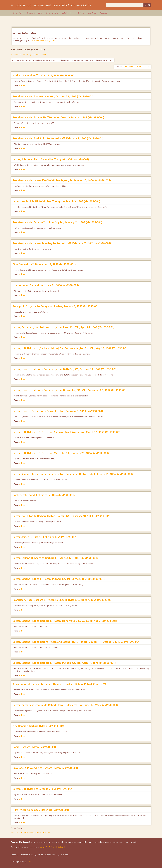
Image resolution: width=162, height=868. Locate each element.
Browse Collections (35, 13)
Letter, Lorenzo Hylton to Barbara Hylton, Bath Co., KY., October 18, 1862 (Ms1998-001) (65, 369)
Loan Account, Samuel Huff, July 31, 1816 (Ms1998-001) (46, 285)
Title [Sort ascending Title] (126, 67)
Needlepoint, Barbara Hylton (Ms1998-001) (38, 726)
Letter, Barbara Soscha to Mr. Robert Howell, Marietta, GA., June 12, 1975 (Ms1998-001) (65, 705)
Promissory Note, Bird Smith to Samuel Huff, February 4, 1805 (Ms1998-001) (58, 138)
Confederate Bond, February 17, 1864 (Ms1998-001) (44, 495)
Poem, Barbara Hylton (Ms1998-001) (34, 747)
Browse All (16, 55)
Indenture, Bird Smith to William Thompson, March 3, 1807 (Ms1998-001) (56, 201)
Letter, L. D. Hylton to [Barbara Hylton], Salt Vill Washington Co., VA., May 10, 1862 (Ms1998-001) (71, 348)
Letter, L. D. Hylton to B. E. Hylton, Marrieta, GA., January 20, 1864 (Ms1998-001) (61, 453)
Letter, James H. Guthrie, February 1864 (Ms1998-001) (45, 537)
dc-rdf (21, 832)
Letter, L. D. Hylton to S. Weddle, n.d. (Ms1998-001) (43, 789)
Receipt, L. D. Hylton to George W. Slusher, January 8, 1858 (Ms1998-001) (56, 306)
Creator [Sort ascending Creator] (132, 67)
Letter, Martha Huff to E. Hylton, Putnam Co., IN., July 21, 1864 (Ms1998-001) (59, 579)
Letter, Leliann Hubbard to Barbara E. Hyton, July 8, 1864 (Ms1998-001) (55, 558)
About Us (103, 13)
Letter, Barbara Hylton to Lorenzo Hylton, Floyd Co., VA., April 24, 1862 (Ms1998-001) (63, 327)
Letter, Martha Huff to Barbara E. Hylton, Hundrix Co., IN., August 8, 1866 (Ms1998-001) (65, 621)
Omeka (30, 862)
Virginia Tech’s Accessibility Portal (52, 847)
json (35, 832)
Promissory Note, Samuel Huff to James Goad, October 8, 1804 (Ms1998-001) (58, 117)
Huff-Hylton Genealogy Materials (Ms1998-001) (41, 810)
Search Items (41, 55)
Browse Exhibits (52, 13)
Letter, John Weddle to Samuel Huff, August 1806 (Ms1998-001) (51, 159)
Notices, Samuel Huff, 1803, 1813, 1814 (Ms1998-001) (45, 75)
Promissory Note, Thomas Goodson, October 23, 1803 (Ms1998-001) (53, 96)
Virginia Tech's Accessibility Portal (43, 41)
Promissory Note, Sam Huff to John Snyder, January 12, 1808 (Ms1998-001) (57, 222)
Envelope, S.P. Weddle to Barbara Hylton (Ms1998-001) (45, 768)
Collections (92, 13)
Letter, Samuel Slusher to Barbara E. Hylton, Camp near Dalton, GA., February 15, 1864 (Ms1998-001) (73, 474)
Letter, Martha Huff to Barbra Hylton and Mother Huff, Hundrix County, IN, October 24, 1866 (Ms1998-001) (77, 642)
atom (13, 832)
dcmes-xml (29, 832)
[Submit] (149, 5)
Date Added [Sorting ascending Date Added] (142, 67)
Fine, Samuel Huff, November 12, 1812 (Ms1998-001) (44, 264)
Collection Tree (68, 13)
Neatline (81, 13)
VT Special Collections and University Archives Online (51, 5)
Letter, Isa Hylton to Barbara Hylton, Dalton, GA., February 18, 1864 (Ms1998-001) (61, 516)
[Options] (145, 5)
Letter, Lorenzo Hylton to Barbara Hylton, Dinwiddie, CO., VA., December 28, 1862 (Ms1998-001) (70, 390)
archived (22, 85)
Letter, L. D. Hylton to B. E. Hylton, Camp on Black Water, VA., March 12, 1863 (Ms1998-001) (67, 432)
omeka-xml (42, 832)
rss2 (48, 832)
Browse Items (18, 13)
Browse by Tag (29, 55)
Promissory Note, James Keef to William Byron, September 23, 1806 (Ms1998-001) (62, 180)
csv (17, 832)
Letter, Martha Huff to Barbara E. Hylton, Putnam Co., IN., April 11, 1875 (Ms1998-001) (64, 663)
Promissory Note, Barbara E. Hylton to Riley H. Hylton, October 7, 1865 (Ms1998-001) (63, 600)
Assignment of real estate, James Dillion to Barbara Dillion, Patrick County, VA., (60, 684)
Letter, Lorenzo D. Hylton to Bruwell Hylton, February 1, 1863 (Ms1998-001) (58, 411)
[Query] (129, 5)
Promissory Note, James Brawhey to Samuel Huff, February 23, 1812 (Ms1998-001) (62, 243)
